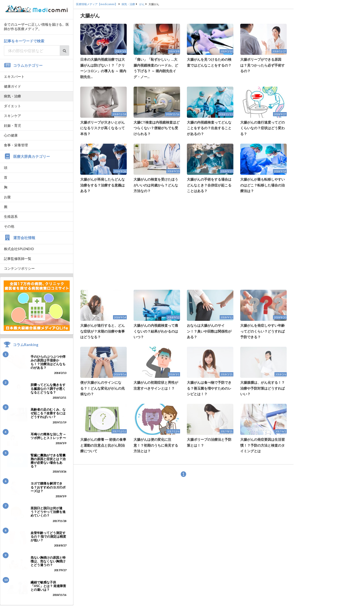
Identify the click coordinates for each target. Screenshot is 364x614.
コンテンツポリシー (19, 268)
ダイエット (12, 106)
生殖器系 (11, 216)
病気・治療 (12, 96)
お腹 (7, 197)
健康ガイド (12, 86)
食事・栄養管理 (16, 145)
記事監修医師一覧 (18, 259)
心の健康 (11, 135)
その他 (9, 226)
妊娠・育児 (12, 125)
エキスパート (14, 76)
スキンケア (12, 116)
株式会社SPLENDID (19, 249)
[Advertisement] (183, 242)
